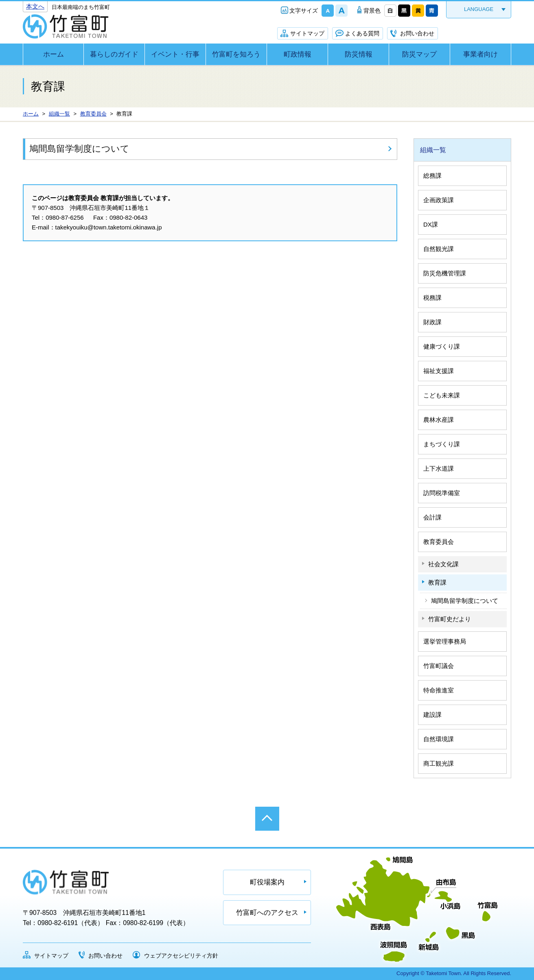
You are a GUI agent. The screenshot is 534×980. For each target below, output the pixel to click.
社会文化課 (443, 564)
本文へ (35, 6)
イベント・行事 (175, 54)
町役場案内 (267, 882)
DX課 (431, 224)
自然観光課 (439, 249)
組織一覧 (433, 150)
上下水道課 (439, 468)
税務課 (432, 298)
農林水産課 (439, 420)
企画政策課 (439, 200)
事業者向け (480, 54)
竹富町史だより (450, 619)
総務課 (432, 176)
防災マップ (419, 54)
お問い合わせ (417, 33)
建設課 (432, 715)
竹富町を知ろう (236, 54)
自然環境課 (439, 739)
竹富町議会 (439, 666)
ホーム (54, 54)
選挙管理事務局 (445, 641)
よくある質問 (362, 33)
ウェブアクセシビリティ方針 (181, 956)
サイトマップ (307, 33)
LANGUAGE (479, 9)
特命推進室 (439, 690)
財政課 (432, 322)
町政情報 (298, 54)
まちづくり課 (442, 444)
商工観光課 (439, 763)
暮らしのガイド (114, 54)
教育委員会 (439, 542)
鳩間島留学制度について (79, 149)
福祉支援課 (439, 371)
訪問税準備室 (442, 493)
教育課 (437, 582)
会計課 (432, 517)
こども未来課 (442, 395)
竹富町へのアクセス (267, 913)
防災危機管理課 (445, 273)
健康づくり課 (442, 346)
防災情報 (359, 54)
